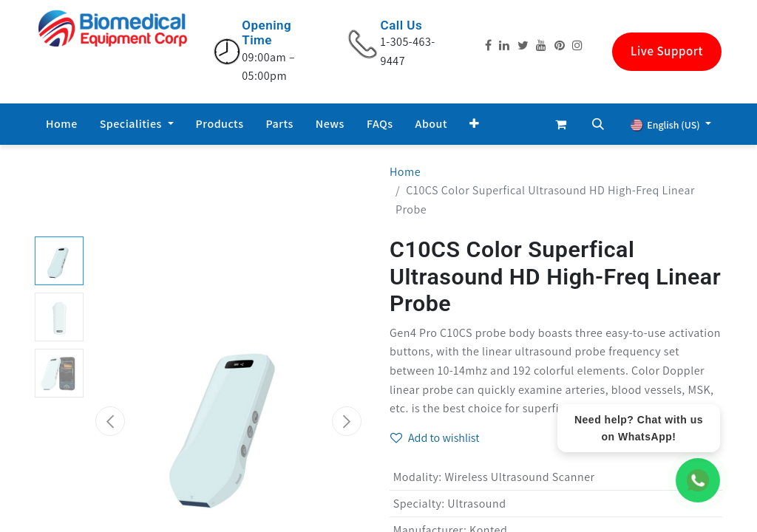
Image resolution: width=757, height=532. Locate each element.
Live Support (667, 51)
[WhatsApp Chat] (698, 480)
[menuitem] (62, 124)
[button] (475, 124)
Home (405, 172)
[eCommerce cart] (561, 124)
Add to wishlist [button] (435, 438)
